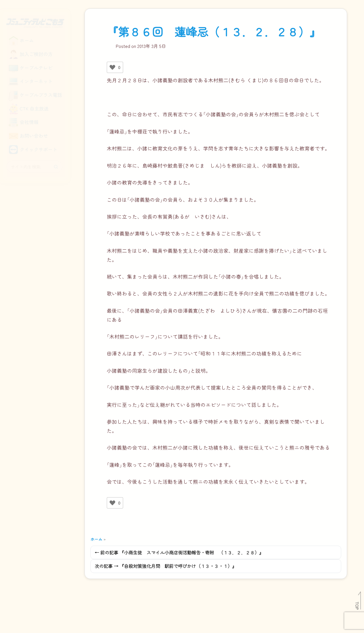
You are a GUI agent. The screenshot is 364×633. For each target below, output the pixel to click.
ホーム (96, 539)
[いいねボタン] (112, 67)
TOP (357, 606)
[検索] (59, 167)
